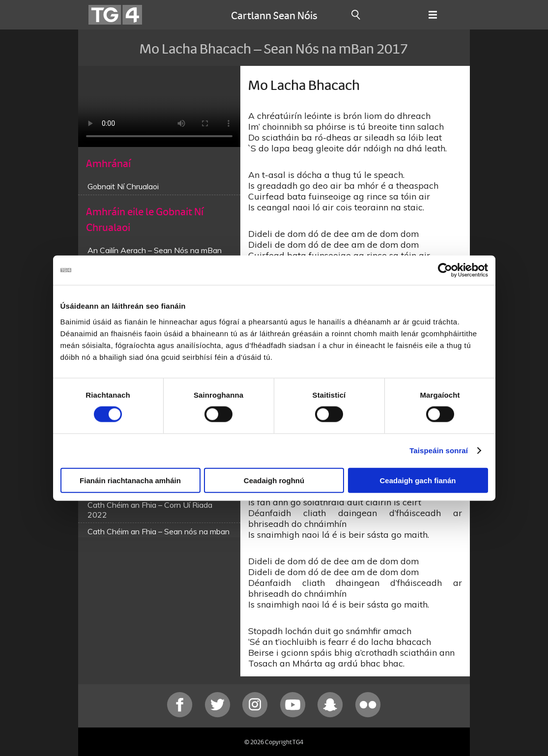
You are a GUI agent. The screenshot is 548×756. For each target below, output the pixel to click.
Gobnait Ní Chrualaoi (123, 186)
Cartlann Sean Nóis (274, 15)
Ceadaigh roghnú (274, 480)
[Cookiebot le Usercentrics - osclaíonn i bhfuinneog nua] (445, 270)
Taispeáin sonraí (439, 451)
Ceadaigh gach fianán (418, 480)
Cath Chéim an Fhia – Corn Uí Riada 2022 (150, 510)
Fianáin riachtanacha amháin (130, 480)
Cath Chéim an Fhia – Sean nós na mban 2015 (159, 536)
